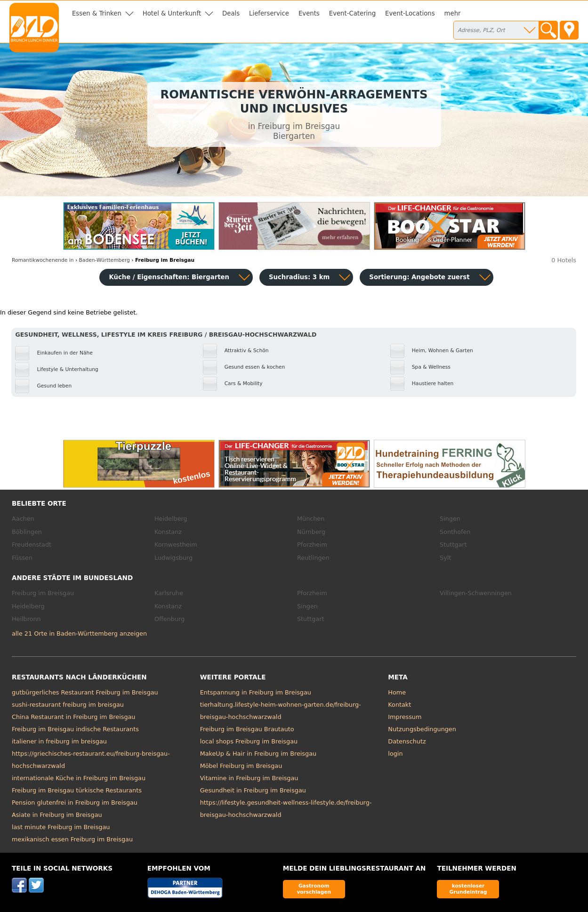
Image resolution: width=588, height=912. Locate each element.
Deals (231, 13)
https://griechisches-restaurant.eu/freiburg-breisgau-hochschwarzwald (91, 760)
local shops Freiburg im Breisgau (249, 741)
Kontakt (399, 705)
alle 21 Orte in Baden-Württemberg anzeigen (79, 634)
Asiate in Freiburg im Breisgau (57, 815)
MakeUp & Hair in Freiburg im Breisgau (258, 754)
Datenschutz (407, 741)
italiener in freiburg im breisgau (59, 741)
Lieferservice (269, 13)
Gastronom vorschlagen (314, 889)
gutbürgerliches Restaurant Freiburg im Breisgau (85, 692)
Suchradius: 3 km (299, 277)
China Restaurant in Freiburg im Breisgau (73, 717)
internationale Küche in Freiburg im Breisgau (79, 778)
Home (397, 692)
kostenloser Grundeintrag (468, 889)
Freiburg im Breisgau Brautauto (247, 729)
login (395, 754)
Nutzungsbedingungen (422, 729)
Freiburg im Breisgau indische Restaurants (75, 729)
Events (309, 13)
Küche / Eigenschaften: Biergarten (169, 277)
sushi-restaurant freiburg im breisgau (68, 705)
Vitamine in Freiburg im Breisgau (249, 778)
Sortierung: (419, 277)
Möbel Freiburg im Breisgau (241, 766)
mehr (453, 13)
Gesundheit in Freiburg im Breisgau (253, 790)
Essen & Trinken (97, 13)
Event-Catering (352, 13)
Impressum (405, 717)
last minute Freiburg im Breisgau (61, 827)
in (43, 260)
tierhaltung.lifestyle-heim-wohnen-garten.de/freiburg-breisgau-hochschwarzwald (281, 711)
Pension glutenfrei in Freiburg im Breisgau (75, 803)
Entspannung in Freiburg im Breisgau (256, 692)
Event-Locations (410, 13)
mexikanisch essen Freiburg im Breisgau (72, 839)
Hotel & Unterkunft (172, 13)
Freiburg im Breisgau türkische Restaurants (77, 790)
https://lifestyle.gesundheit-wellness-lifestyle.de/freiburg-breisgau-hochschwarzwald (286, 809)
